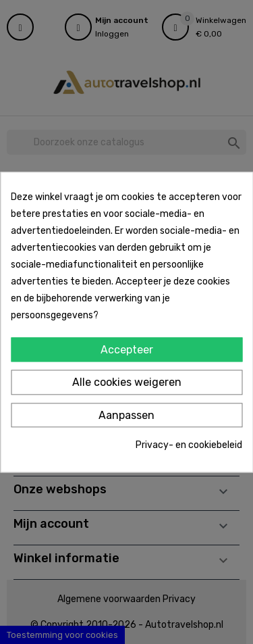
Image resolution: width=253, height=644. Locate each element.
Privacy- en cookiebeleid (189, 446)
